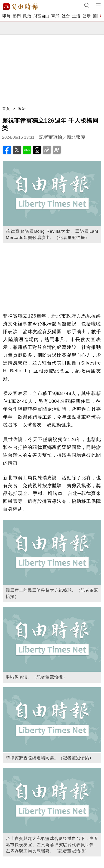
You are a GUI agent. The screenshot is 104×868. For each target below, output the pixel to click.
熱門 (17, 16)
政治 (27, 16)
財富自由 (41, 16)
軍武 (55, 16)
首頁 (6, 109)
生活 (76, 16)
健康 (87, 16)
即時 (6, 16)
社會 (66, 16)
